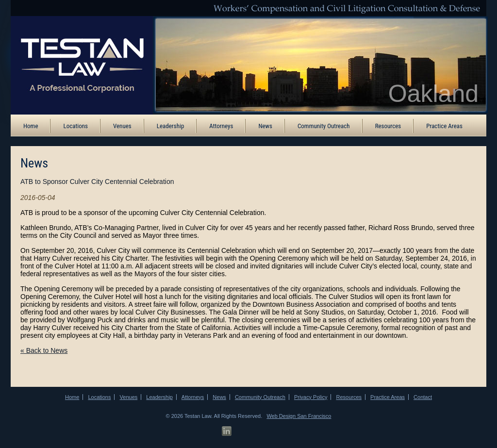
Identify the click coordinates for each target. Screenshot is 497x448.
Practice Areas (444, 126)
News (265, 126)
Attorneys (221, 126)
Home (31, 126)
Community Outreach (324, 126)
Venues (122, 126)
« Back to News (44, 350)
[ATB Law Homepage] (75, 65)
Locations (75, 126)
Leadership (171, 126)
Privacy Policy (311, 397)
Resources (388, 126)
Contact (423, 397)
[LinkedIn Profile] (227, 431)
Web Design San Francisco (299, 416)
